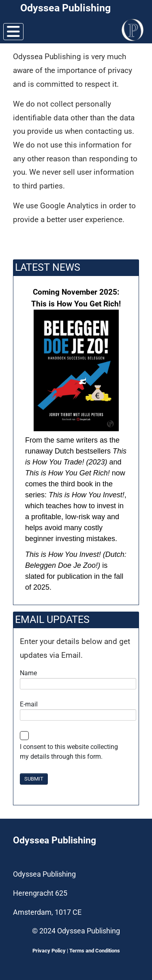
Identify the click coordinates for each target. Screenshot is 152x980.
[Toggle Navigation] (13, 32)
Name (28, 673)
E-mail (29, 704)
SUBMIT (34, 779)
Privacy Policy (49, 951)
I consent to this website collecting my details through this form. (69, 752)
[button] (76, 440)
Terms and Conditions (95, 951)
